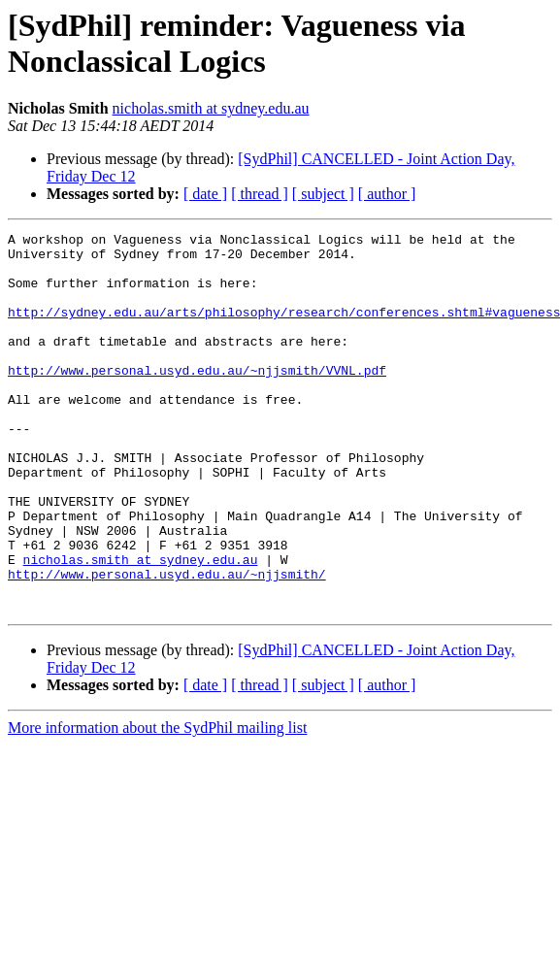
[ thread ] (260, 194)
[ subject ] (323, 194)
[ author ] (387, 194)
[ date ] (205, 194)
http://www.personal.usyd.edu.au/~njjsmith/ (167, 644)
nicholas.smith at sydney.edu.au (211, 108)
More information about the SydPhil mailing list (157, 803)
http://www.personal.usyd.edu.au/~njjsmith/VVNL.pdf (197, 399)
